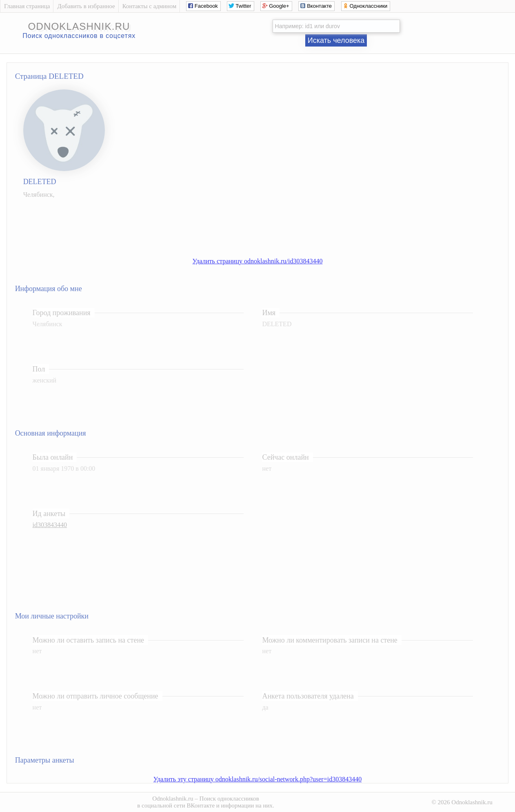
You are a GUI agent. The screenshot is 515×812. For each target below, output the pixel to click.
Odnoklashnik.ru (173, 799)
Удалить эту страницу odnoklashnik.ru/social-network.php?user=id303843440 (257, 779)
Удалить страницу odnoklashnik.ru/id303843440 (258, 261)
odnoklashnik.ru (79, 26)
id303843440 (50, 525)
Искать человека (336, 40)
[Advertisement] (266, 224)
